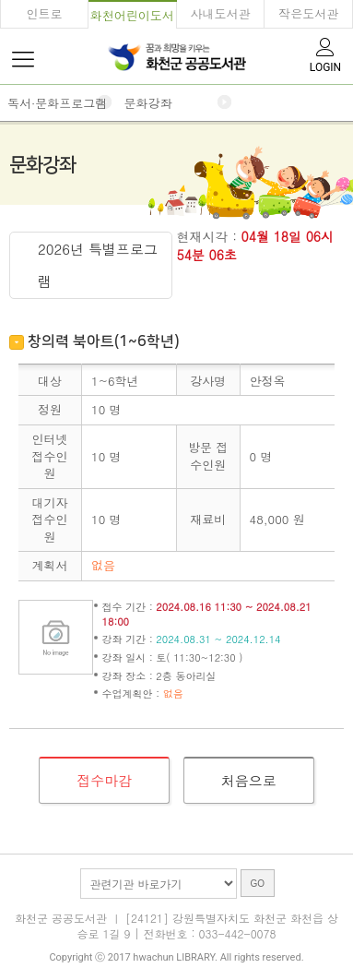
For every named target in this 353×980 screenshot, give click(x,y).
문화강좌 (147, 103)
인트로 (44, 13)
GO (258, 884)
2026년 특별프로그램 (98, 265)
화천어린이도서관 (132, 18)
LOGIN (325, 54)
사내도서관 (220, 13)
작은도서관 (308, 13)
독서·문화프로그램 (57, 103)
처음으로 (249, 780)
